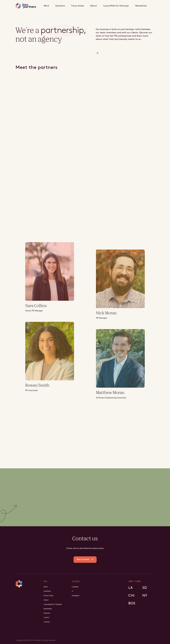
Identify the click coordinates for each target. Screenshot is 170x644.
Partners (47, 613)
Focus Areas (78, 6)
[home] (26, 6)
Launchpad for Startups (53, 605)
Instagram (76, 596)
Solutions (60, 6)
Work (46, 6)
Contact (47, 622)
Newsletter (141, 6)
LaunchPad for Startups (116, 6)
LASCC (47, 618)
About (94, 6)
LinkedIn (75, 587)
